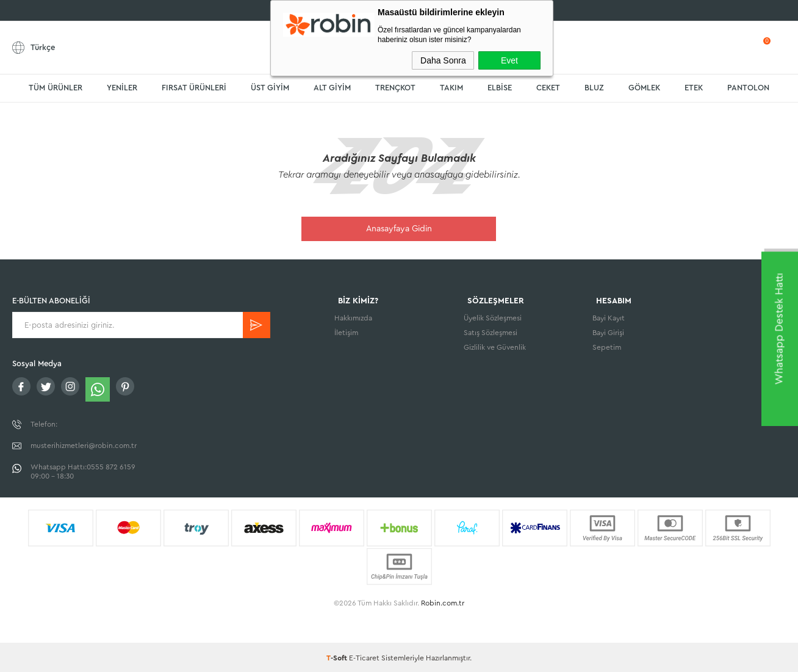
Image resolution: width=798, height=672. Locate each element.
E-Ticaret (364, 657)
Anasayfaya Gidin (399, 229)
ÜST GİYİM (270, 88)
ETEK (694, 88)
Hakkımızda (353, 319)
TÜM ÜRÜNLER (56, 88)
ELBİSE (500, 88)
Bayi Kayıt (609, 319)
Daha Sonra (443, 60)
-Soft (338, 657)
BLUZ (594, 88)
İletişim (346, 334)
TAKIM (451, 88)
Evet (509, 60)
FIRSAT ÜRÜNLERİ (194, 88)
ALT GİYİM (332, 88)
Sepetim (607, 349)
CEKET (548, 88)
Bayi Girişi (608, 334)
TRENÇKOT (395, 88)
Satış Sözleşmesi (491, 334)
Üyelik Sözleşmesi (493, 319)
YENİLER (122, 88)
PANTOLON (748, 88)
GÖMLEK (644, 88)
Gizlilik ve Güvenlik (495, 349)
